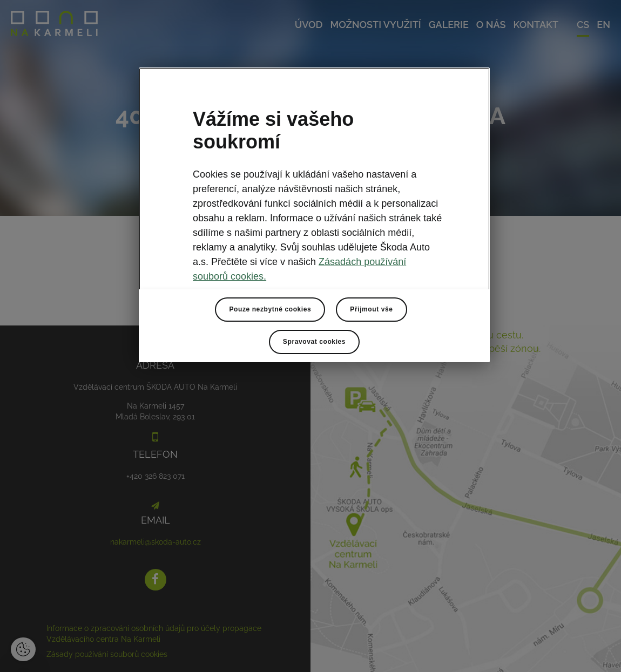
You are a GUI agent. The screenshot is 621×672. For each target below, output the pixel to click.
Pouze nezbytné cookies (270, 309)
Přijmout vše (371, 309)
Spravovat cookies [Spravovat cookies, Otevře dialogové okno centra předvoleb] (314, 342)
